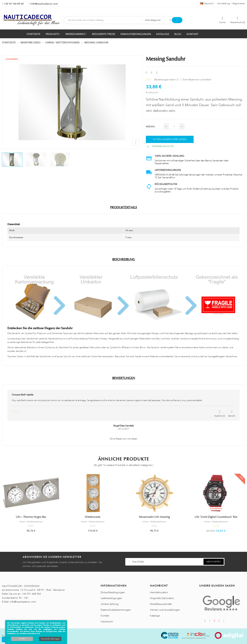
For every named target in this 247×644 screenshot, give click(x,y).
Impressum (107, 621)
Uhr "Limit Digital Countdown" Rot (216, 517)
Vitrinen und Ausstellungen (165, 610)
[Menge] (174, 126)
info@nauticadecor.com (44, 4)
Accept (22, 639)
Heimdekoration (159, 592)
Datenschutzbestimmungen (116, 610)
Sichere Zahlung (110, 604)
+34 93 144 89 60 (14, 4)
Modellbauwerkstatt (161, 604)
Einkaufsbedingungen (113, 592)
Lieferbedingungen (111, 598)
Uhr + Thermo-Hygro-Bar (31, 517)
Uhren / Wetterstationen (31, 522)
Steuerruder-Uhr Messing (154, 517)
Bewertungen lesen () (167, 80)
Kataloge (155, 616)
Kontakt (105, 616)
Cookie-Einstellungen (50, 639)
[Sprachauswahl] (207, 4)
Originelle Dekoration (162, 598)
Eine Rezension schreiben (197, 80)
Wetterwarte (93, 517)
